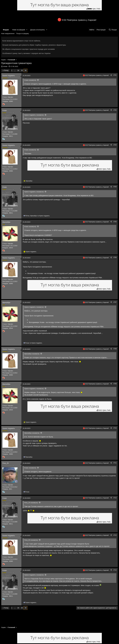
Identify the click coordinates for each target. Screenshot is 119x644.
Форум (6, 30)
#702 (115, 110)
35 (22, 70)
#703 (115, 145)
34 (18, 70)
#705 (115, 222)
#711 (115, 463)
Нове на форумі (19, 30)
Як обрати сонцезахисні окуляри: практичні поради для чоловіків (28, 49)
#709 (115, 384)
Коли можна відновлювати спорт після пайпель (21, 41)
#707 (115, 302)
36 (26, 70)
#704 (115, 187)
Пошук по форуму (23, 33)
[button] (27, 30)
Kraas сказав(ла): (30, 80)
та (34, 343)
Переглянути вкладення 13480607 (38, 235)
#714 (115, 570)
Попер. (6, 70)
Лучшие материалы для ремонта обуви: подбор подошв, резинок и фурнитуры (34, 45)
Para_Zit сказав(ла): (31, 503)
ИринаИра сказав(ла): (32, 354)
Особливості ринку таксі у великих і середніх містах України (26, 53)
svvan (5, 66)
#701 (115, 75)
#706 (115, 257)
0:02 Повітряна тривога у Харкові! (79, 20)
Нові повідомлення (8, 33)
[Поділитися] (111, 75)
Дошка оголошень (37, 30)
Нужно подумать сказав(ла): (34, 115)
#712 (115, 498)
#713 (115, 535)
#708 (115, 349)
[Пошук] (113, 30)
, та (38, 216)
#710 (115, 428)
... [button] (15, 70)
